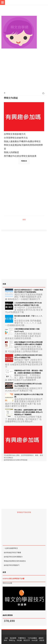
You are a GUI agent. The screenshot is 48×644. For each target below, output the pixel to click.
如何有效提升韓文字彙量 (12, 552)
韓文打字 (27, 640)
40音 (6, 638)
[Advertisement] (24, 69)
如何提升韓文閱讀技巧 (12, 565)
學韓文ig (12, 640)
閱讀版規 (24, 161)
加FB (5, 640)
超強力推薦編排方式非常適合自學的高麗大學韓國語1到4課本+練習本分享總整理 (28, 343)
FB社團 (19, 640)
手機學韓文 (22, 638)
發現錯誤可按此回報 (24, 512)
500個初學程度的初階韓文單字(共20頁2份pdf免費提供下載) (28, 385)
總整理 (41, 638)
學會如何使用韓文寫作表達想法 (15, 561)
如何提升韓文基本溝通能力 (13, 557)
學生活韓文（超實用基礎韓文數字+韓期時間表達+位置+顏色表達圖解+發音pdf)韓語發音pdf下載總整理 (28, 412)
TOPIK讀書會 (32, 638)
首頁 (24, 219)
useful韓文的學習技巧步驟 (14, 579)
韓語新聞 (13, 638)
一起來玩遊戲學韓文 (11, 548)
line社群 (35, 640)
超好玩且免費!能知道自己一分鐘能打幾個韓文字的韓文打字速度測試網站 (29, 291)
